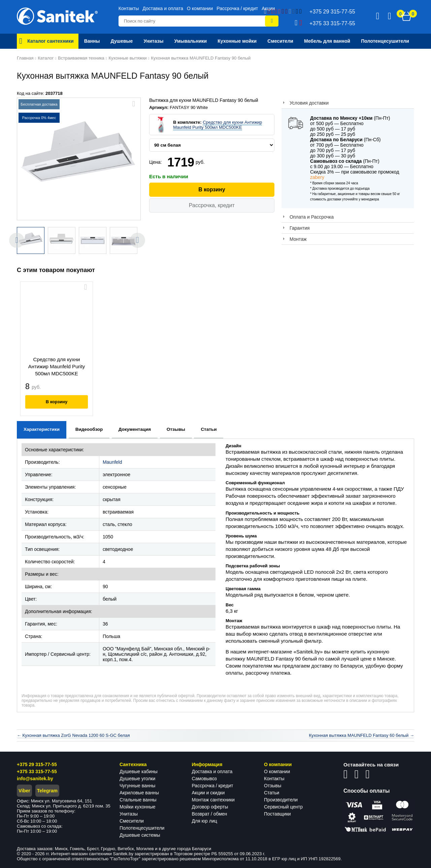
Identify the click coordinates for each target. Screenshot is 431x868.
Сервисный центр (283, 807)
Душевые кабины (139, 771)
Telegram (47, 791)
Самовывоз (204, 779)
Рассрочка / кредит (237, 8)
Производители (281, 800)
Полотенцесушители (142, 828)
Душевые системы (140, 835)
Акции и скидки (208, 793)
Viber (24, 791)
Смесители (132, 821)
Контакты (129, 8)
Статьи (272, 793)
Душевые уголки (137, 779)
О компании (200, 8)
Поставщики (277, 814)
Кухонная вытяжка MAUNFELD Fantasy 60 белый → (361, 735)
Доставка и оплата (163, 8)
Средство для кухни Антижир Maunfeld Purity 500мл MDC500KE (218, 125)
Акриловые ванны (139, 793)
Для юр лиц (205, 821)
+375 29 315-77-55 (37, 764)
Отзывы (273, 786)
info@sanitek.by (35, 779)
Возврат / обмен (210, 814)
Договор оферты (210, 807)
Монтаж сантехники (213, 800)
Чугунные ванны (137, 786)
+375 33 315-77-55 (37, 771)
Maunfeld (112, 462)
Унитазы (129, 814)
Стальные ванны (138, 800)
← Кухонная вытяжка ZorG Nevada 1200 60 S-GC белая (73, 735)
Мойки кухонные (137, 807)
